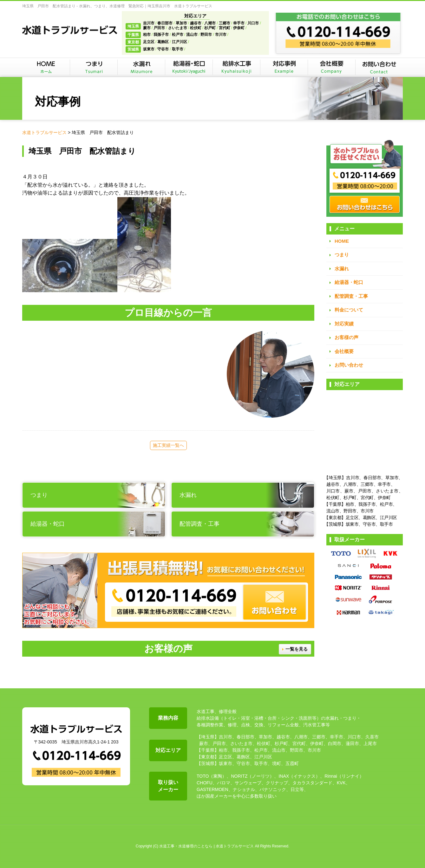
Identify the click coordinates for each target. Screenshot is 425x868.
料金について (349, 310)
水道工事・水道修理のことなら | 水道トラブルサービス (206, 846)
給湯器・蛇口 (349, 282)
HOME (342, 241)
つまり (342, 255)
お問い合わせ (349, 365)
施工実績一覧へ (168, 445)
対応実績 (344, 324)
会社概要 (344, 351)
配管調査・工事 (351, 296)
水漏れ (342, 269)
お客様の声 (347, 337)
